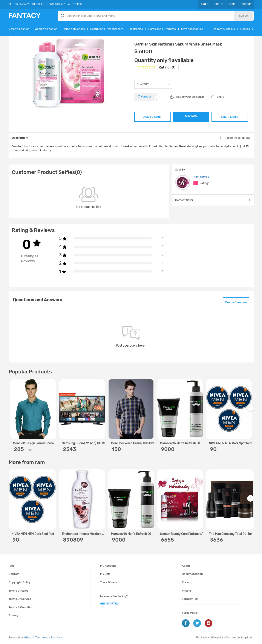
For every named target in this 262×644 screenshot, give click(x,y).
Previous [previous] (12, 410)
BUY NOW (191, 116)
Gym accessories (192, 29)
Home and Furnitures (162, 29)
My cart (105, 574)
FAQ (11, 566)
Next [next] (251, 410)
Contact (14, 574)
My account (108, 566)
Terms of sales (18, 591)
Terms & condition (21, 607)
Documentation (192, 574)
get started (109, 604)
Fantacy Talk (190, 599)
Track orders (109, 582)
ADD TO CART (152, 117)
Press (186, 582)
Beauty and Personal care (107, 29)
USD (219, 4)
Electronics (136, 29)
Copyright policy (20, 582)
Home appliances (74, 29)
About (186, 566)
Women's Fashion (46, 29)
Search (244, 16)
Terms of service (20, 599)
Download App (56, 4)
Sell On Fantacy (19, 4)
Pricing (186, 591)
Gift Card (38, 4)
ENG (205, 4)
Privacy (13, 615)
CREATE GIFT (230, 117)
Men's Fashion (20, 29)
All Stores (75, 4)
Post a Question (236, 302)
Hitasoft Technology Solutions (44, 637)
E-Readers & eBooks (222, 29)
